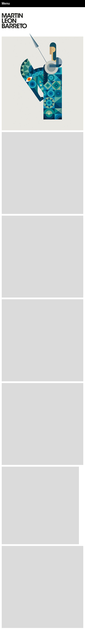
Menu (6, 3)
